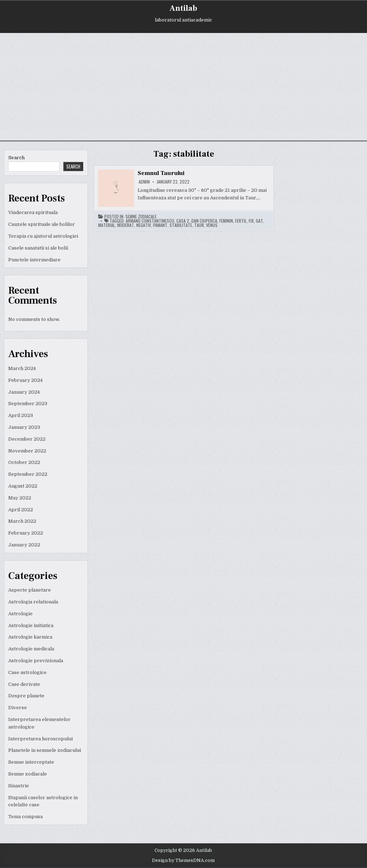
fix (251, 221)
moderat (126, 225)
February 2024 (25, 380)
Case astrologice (27, 672)
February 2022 (26, 533)
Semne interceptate (31, 762)
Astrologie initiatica (31, 625)
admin (144, 182)
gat (259, 221)
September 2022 (28, 474)
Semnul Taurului (161, 173)
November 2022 (27, 451)
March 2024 (22, 368)
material (107, 225)
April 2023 (21, 415)
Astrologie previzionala (36, 661)
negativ (144, 225)
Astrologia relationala (33, 602)
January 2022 (24, 545)
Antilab (183, 8)
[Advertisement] (183, 87)
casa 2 (183, 221)
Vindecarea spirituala (33, 212)
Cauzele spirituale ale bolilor (42, 224)
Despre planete (26, 696)
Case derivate (24, 684)
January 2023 (24, 427)
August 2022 (23, 486)
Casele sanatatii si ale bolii (38, 248)
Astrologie (20, 614)
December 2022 (27, 439)
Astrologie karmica (30, 637)
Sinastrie (19, 786)
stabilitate (181, 225)
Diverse (18, 708)
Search (16, 158)
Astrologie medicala (31, 649)
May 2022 (20, 498)
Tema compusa (25, 817)
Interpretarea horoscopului (40, 739)
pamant (160, 225)
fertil (241, 221)
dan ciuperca (204, 221)
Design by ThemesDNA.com (183, 860)
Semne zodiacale (28, 774)
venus (212, 225)
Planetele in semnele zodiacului (45, 750)
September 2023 (28, 404)
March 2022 (22, 521)
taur (199, 225)
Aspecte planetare (30, 590)
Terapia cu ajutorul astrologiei (43, 236)
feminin (226, 221)
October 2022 (24, 462)
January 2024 (24, 392)
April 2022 (21, 510)
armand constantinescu (150, 221)
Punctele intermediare (34, 260)
